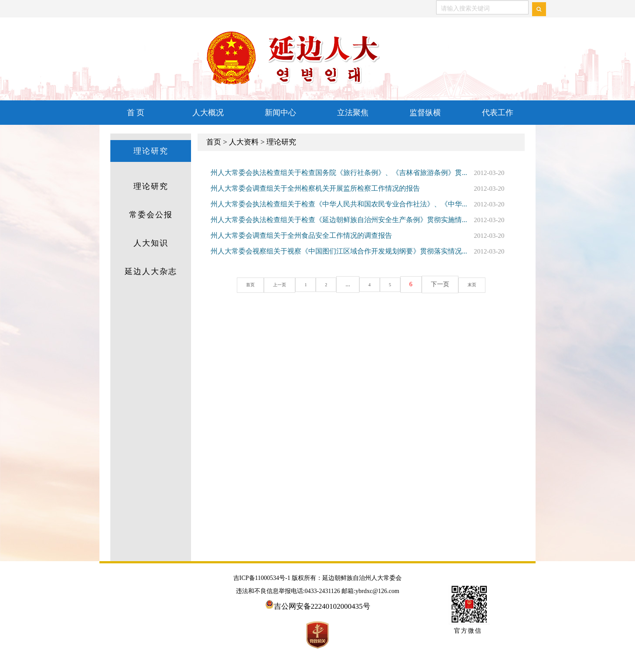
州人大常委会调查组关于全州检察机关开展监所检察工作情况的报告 (315, 188)
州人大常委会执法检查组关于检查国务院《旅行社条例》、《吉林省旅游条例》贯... (339, 173)
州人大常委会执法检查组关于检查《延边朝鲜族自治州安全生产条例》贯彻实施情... (339, 220)
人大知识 (151, 243)
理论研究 (151, 151)
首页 (214, 142)
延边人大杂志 (151, 271)
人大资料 (244, 142)
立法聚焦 (353, 113)
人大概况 (208, 113)
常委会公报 (151, 215)
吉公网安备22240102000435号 (322, 606)
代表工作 (498, 113)
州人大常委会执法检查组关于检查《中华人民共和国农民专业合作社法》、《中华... (339, 204)
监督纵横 (425, 113)
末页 (472, 285)
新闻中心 (280, 113)
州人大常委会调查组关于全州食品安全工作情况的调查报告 (301, 235)
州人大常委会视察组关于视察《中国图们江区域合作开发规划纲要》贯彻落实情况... (339, 251)
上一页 (280, 285)
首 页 (136, 113)
